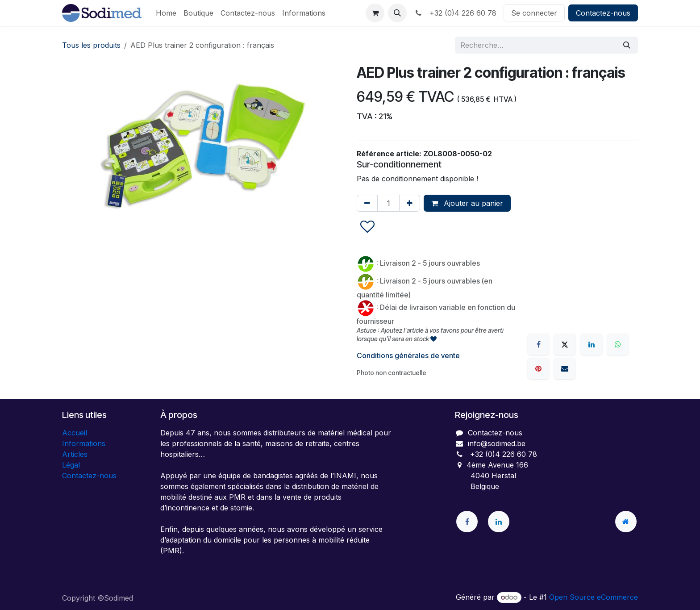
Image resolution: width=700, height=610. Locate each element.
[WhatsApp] (618, 344)
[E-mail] (565, 368)
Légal (71, 465)
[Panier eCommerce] (375, 13)
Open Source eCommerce (594, 597)
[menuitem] (166, 13)
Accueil (75, 433)
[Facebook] (538, 344)
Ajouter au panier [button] (467, 203)
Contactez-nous (603, 13)
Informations (84, 443)
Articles (75, 454)
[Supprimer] (367, 203)
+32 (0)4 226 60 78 (455, 13)
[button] (397, 13)
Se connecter (534, 13)
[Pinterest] (538, 368)
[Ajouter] (410, 203)
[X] (565, 344)
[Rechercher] (627, 45)
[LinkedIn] (592, 344)
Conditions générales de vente (408, 355)
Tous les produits (91, 45)
